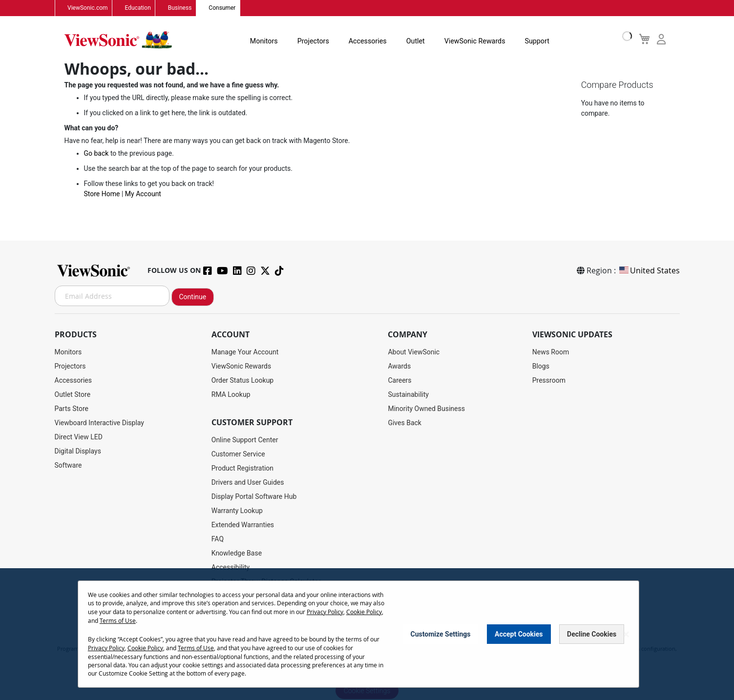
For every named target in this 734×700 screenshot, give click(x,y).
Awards (399, 367)
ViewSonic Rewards (469, 41)
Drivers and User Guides (248, 483)
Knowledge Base (237, 554)
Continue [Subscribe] (193, 297)
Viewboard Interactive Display (99, 423)
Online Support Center (245, 440)
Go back (96, 154)
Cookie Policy (364, 613)
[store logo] (118, 40)
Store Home (102, 195)
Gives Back (405, 423)
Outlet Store (73, 395)
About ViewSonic (414, 352)
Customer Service (238, 454)
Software (68, 466)
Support (531, 41)
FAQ (218, 539)
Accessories (363, 41)
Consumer (220, 8)
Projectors (310, 41)
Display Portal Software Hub (254, 497)
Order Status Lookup (242, 381)
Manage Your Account (245, 352)
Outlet (410, 41)
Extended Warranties (243, 525)
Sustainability (408, 395)
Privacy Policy (325, 613)
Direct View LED (79, 437)
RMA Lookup (231, 395)
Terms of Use (118, 621)
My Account (143, 195)
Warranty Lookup (237, 511)
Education (137, 8)
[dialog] (367, 635)
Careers (399, 381)
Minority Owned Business (426, 409)
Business (178, 8)
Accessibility (231, 568)
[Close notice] (626, 635)
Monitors (261, 41)
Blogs (541, 367)
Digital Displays (78, 452)
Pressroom (549, 381)
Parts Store (72, 409)
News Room (551, 352)
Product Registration (242, 469)
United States (649, 271)
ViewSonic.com (88, 8)
